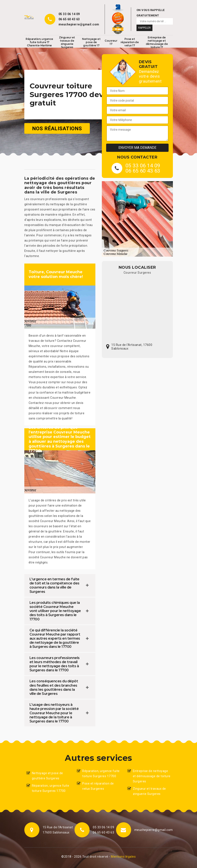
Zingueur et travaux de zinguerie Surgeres (67, 42)
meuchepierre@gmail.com (79, 24)
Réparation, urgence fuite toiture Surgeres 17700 (51, 788)
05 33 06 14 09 (69, 14)
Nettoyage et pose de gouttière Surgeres (47, 776)
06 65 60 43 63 (69, 19)
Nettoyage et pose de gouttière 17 (91, 42)
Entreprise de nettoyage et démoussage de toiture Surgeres (152, 776)
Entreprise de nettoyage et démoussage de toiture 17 (157, 42)
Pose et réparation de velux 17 (130, 42)
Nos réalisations (57, 128)
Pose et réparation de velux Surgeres (98, 786)
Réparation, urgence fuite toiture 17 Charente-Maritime (39, 42)
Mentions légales (123, 857)
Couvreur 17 (111, 42)
